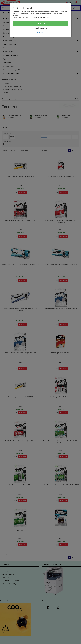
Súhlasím (40, 23)
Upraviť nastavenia (40, 28)
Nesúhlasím (41, 32)
